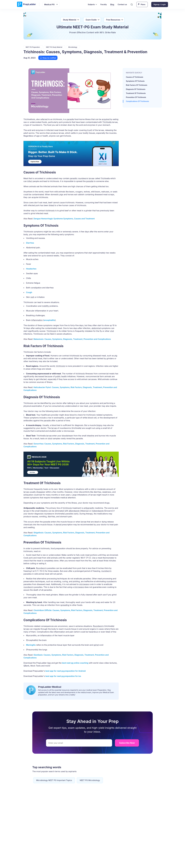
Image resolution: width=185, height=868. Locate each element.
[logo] (26, 4)
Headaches (31, 269)
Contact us (122, 4)
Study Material (70, 20)
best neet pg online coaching (75, 663)
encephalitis (49, 320)
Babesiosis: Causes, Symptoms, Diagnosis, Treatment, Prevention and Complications (72, 339)
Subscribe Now (127, 743)
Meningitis (31, 645)
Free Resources (113, 20)
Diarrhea (30, 243)
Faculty (104, 4)
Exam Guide (91, 20)
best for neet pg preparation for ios (63, 676)
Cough (29, 292)
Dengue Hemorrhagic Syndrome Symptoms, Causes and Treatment (64, 219)
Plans (143, 4)
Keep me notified (48, 58)
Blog (112, 4)
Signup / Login (160, 4)
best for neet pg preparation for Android (65, 671)
